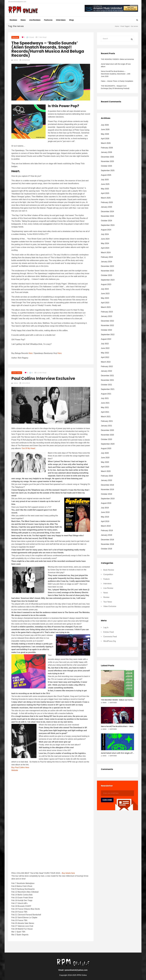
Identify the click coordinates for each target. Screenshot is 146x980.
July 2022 (105, 344)
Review (15, 37)
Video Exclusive (110, 606)
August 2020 (106, 448)
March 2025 (106, 198)
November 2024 (107, 216)
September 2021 (108, 389)
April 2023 (105, 303)
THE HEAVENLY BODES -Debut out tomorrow (117, 59)
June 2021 (105, 403)
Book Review (109, 570)
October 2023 (106, 275)
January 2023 (106, 316)
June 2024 (105, 239)
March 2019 (106, 526)
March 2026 (106, 143)
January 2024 (106, 262)
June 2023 (105, 294)
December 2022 (107, 321)
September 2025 (108, 170)
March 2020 (106, 471)
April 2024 (105, 248)
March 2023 (106, 307)
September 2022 (108, 335)
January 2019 (106, 535)
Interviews (61, 20)
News (23, 20)
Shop (71, 20)
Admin (16, 60)
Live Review (108, 588)
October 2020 (106, 439)
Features (48, 20)
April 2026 (105, 139)
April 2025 (105, 193)
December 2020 (107, 430)
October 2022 (106, 330)
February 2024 (107, 257)
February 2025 (107, 202)
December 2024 (107, 212)
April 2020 (105, 467)
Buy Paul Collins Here (20, 767)
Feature (106, 579)
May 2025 (105, 189)
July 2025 (105, 180)
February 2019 (107, 531)
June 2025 (105, 184)
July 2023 (105, 289)
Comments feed (110, 637)
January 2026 (106, 152)
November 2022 (107, 325)
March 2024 (106, 253)
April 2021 (105, 412)
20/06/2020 (26, 60)
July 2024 (105, 234)
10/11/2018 (26, 383)
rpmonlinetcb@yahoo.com (17, 2)
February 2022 (107, 366)
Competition (108, 574)
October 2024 (106, 221)
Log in (106, 627)
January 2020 (106, 480)
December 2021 (107, 376)
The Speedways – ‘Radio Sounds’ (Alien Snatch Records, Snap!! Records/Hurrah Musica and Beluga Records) (48, 49)
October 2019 (106, 494)
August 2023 (106, 284)
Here (31, 353)
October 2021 (106, 385)
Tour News (108, 602)
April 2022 (105, 357)
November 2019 (107, 489)
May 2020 (105, 462)
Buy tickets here (68, 873)
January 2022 (106, 371)
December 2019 (107, 485)
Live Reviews (35, 20)
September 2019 (108, 499)
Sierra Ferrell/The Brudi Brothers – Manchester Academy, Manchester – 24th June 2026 (116, 74)
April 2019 (105, 521)
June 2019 (105, 512)
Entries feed (109, 632)
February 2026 (107, 148)
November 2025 (107, 161)
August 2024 (106, 230)
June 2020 (105, 458)
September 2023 (108, 280)
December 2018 (107, 540)
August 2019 (106, 503)
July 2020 (105, 453)
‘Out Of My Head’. (29, 448)
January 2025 (106, 207)
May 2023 (105, 298)
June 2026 (105, 129)
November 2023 (107, 271)
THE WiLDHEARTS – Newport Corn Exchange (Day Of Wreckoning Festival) (115, 87)
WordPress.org (110, 641)
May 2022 (105, 353)
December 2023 (107, 266)
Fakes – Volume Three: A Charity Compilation (117, 81)
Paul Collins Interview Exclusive (43, 378)
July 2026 (105, 125)
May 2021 (105, 407)
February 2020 (107, 476)
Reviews (13, 20)
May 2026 (105, 134)
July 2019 (105, 508)
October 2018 (106, 549)
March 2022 (106, 362)
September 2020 (108, 444)
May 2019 (105, 517)
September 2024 (108, 225)
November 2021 (107, 380)
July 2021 (105, 398)
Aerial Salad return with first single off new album (116, 65)
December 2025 (107, 157)
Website (15, 770)
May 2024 (105, 243)
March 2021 (106, 417)
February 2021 (107, 421)
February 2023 (107, 312)
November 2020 (107, 435)
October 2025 (106, 166)
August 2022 (106, 339)
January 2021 (106, 426)
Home (117, 26)
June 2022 (105, 348)
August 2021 (106, 394)
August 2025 (106, 175)
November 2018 (107, 544)
